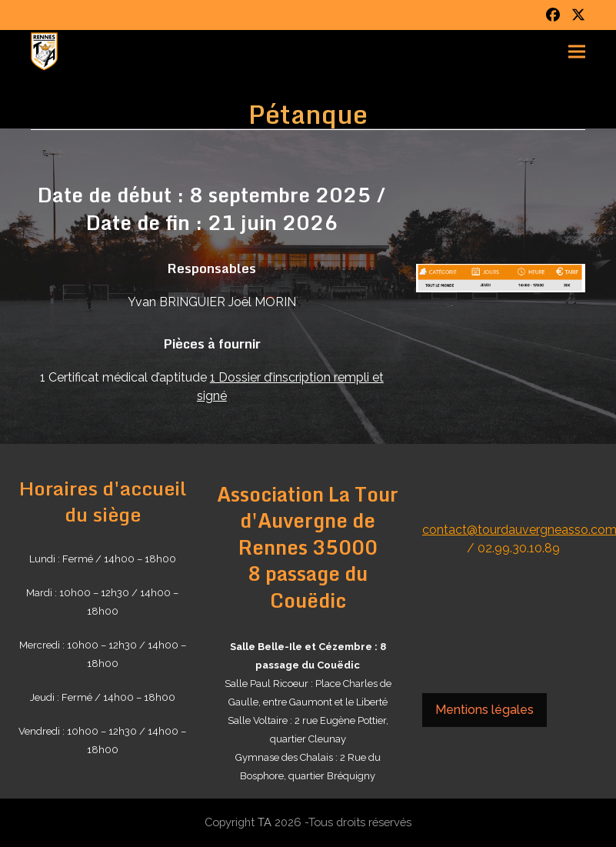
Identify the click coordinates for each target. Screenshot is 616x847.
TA (265, 822)
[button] (577, 52)
